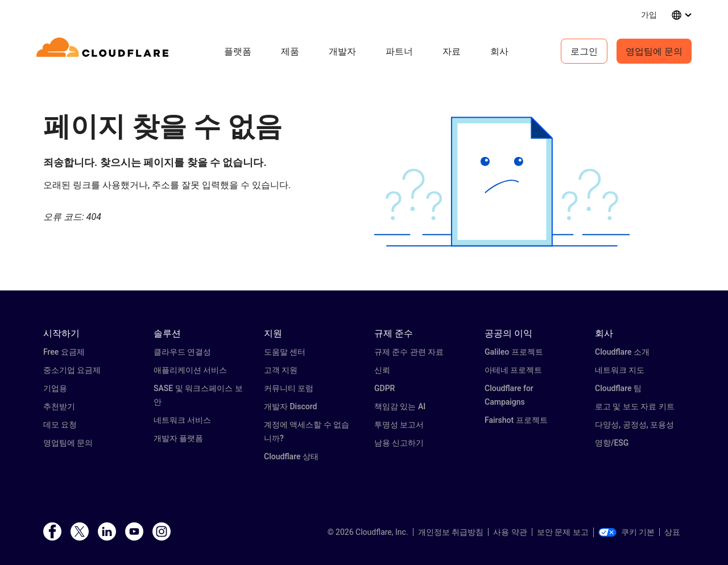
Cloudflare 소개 (622, 352)
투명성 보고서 (399, 425)
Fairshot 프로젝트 (516, 420)
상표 (672, 532)
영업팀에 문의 (654, 51)
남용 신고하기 (399, 443)
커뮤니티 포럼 (289, 388)
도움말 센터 (285, 352)
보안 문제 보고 (563, 532)
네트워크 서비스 (182, 420)
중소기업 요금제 (72, 370)
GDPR (384, 388)
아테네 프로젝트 (513, 370)
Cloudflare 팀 (618, 388)
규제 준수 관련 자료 (409, 352)
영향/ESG (612, 443)
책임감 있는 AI (400, 406)
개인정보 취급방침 (451, 532)
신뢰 (382, 370)
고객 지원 (281, 370)
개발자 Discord (290, 406)
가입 (649, 14)
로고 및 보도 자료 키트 (635, 406)
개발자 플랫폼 (178, 438)
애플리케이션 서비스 (190, 370)
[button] (502, 182)
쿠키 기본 (626, 532)
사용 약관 (510, 532)
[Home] (104, 51)
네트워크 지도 (620, 370)
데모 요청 (60, 425)
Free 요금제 (64, 352)
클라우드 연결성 (182, 352)
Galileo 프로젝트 (514, 352)
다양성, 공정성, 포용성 (634, 425)
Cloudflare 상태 (291, 456)
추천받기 (59, 406)
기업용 (55, 388)
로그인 (584, 51)
